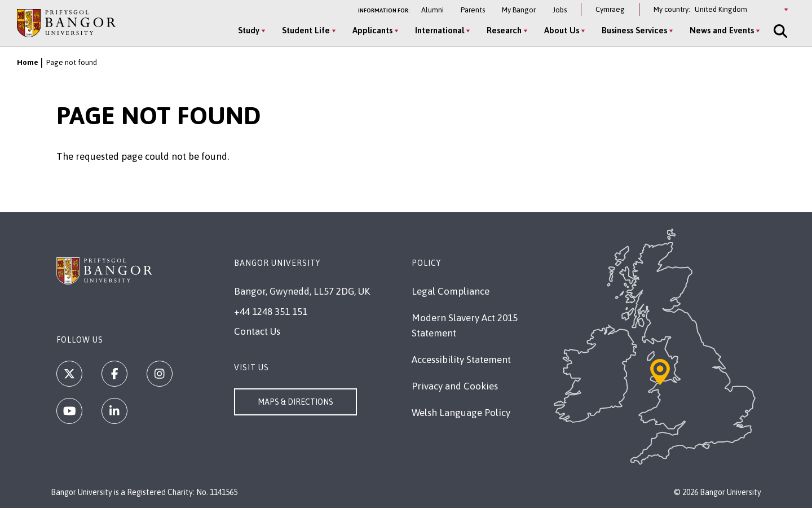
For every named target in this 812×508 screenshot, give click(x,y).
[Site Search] (779, 31)
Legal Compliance (451, 291)
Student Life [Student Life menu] (306, 30)
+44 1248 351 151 (271, 312)
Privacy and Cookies (455, 386)
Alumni (433, 10)
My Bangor (519, 10)
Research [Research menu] (504, 30)
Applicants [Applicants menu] (372, 30)
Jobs (560, 10)
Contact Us (257, 331)
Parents (473, 10)
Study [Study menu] (249, 30)
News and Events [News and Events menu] (722, 30)
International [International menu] (440, 30)
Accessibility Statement (461, 360)
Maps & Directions (295, 402)
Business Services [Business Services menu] (634, 30)
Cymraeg (610, 9)
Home (28, 62)
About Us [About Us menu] (562, 30)
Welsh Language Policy (461, 413)
